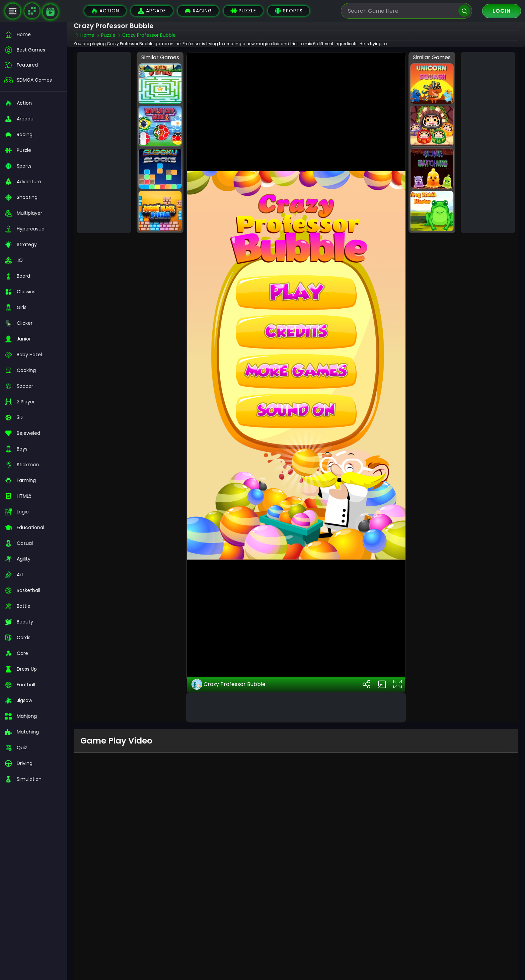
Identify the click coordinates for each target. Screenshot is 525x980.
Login (502, 11)
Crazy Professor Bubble (229, 663)
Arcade (152, 11)
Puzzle (243, 11)
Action (105, 11)
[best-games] (33, 50)
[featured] (33, 65)
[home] (33, 35)
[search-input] (401, 11)
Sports (289, 11)
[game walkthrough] (50, 12)
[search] (464, 11)
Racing (198, 11)
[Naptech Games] (32, 11)
